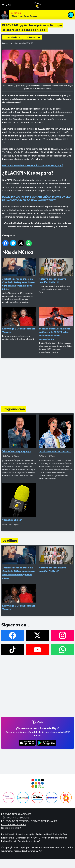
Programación (14, 409)
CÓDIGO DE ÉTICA (11, 828)
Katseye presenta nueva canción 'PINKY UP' (56, 271)
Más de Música (34, 37)
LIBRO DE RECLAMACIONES (16, 814)
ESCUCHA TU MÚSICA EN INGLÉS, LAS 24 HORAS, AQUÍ (33, 166)
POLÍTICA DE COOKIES (13, 824)
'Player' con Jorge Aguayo (24, 16)
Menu (7, 5)
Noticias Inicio (14, 37)
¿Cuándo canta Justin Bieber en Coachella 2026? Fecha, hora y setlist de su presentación (56, 324)
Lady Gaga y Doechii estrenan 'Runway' (19, 320)
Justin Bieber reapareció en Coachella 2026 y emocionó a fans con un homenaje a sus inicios (19, 274)
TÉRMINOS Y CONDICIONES (16, 818)
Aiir (40, 851)
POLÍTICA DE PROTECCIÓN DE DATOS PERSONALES (29, 821)
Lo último (10, 540)
